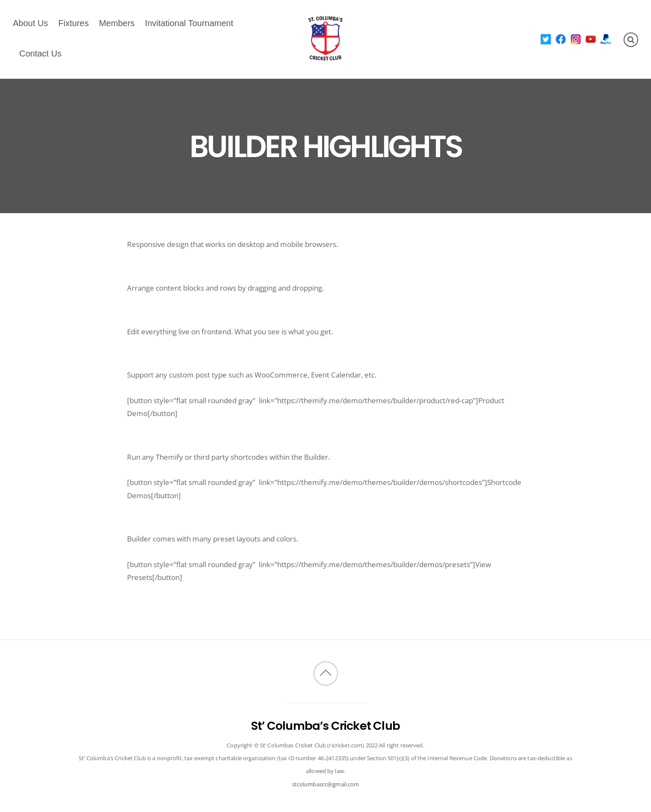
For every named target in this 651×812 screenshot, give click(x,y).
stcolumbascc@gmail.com (326, 784)
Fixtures (73, 23)
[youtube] (591, 39)
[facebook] (561, 39)
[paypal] (606, 39)
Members (117, 23)
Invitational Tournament (189, 23)
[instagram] (576, 39)
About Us (30, 23)
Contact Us (40, 54)
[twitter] (546, 39)
